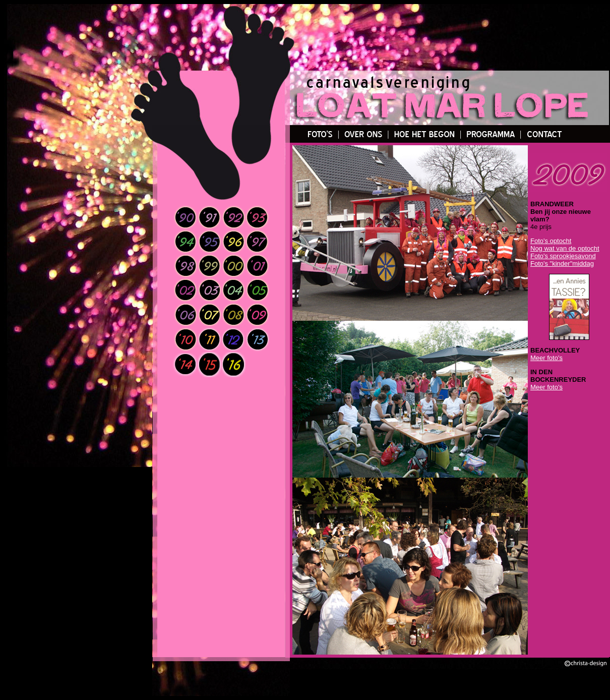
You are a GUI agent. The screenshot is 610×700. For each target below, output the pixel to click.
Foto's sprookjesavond (563, 256)
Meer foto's (546, 358)
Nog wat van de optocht (565, 248)
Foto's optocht (551, 241)
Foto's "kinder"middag (562, 264)
